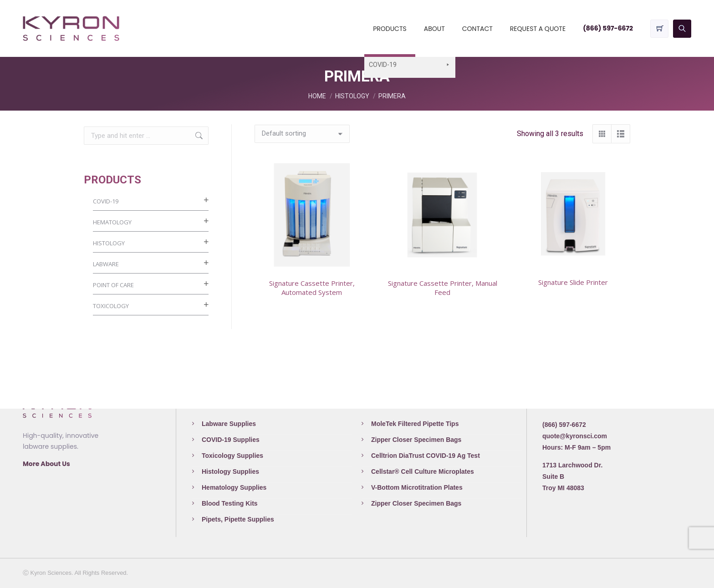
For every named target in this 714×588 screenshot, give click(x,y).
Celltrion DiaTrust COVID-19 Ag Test (426, 456)
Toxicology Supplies (232, 456)
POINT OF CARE (113, 285)
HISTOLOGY (109, 243)
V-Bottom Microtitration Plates (417, 487)
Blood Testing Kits (230, 503)
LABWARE (106, 264)
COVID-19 (106, 201)
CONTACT (477, 29)
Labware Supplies (229, 424)
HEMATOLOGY (112, 222)
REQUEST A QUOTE (538, 29)
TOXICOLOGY (111, 306)
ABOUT (434, 29)
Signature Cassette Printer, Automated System (312, 288)
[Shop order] (302, 134)
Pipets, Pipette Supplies (238, 519)
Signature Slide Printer (573, 282)
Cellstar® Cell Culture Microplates (423, 471)
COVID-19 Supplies (231, 440)
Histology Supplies (230, 471)
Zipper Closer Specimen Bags (416, 440)
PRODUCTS (390, 29)
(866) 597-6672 (608, 28)
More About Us (46, 464)
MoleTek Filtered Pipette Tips (415, 424)
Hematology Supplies (234, 487)
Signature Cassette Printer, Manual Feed (443, 288)
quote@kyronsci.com (575, 436)
